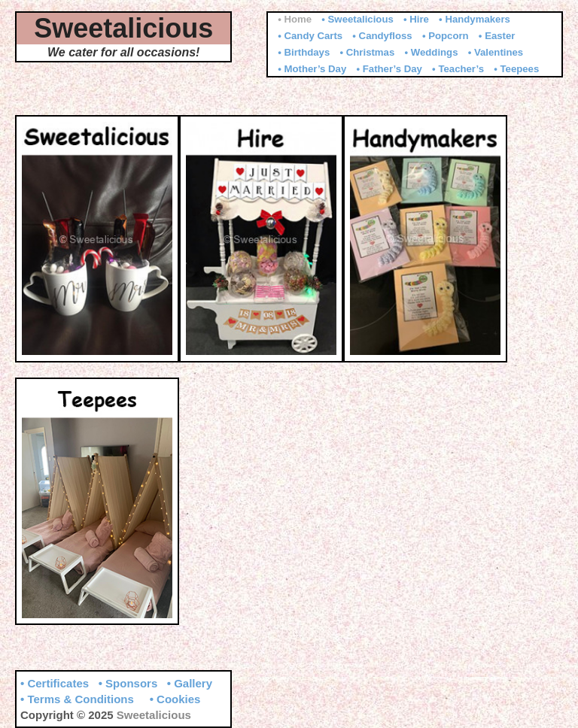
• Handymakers (475, 19)
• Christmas (367, 52)
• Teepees (516, 69)
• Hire (416, 19)
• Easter (497, 36)
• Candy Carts (310, 36)
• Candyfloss (382, 36)
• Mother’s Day (312, 69)
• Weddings (431, 52)
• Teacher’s (458, 69)
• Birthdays (304, 52)
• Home (295, 19)
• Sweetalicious (357, 19)
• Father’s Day (389, 69)
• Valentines (496, 52)
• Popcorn (446, 36)
